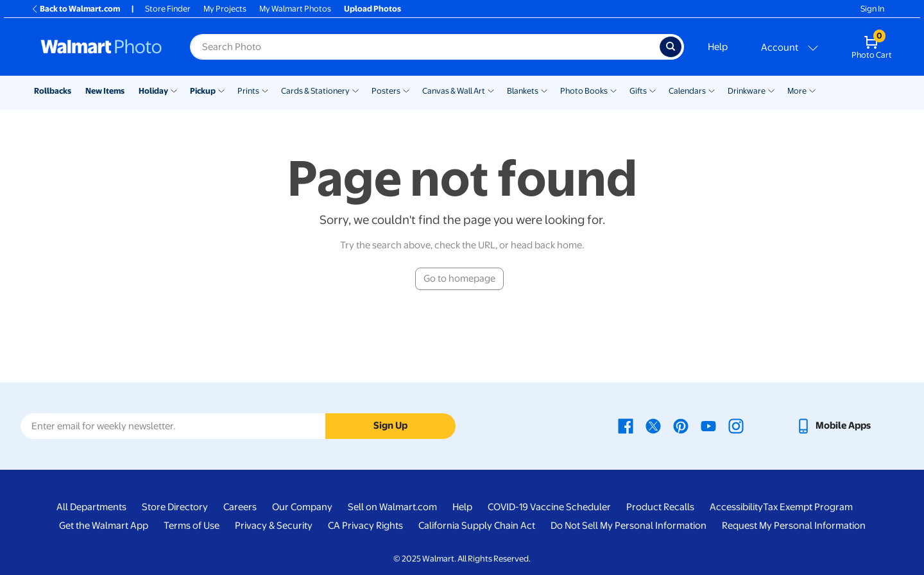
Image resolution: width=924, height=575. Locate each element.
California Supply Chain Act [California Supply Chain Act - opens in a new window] (477, 526)
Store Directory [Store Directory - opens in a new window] (175, 507)
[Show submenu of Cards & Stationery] (355, 90)
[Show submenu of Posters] (406, 90)
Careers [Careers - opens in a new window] (240, 507)
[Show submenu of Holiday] (174, 90)
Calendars (687, 91)
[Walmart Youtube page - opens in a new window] (708, 425)
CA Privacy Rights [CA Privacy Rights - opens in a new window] (365, 526)
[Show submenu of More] (812, 90)
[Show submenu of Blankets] (544, 90)
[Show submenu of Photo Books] (613, 90)
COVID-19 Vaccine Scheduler (549, 507)
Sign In (872, 9)
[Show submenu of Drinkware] (771, 90)
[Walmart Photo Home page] (101, 47)
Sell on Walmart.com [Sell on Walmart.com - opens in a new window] (392, 507)
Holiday (153, 91)
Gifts (638, 91)
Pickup (203, 91)
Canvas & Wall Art (454, 91)
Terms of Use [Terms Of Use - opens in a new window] (192, 526)
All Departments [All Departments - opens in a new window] (91, 507)
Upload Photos (372, 9)
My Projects (225, 9)
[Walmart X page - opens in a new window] (653, 425)
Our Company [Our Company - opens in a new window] (302, 507)
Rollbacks (53, 91)
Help (718, 47)
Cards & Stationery (315, 91)
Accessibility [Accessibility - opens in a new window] (736, 507)
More (797, 91)
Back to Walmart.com (75, 9)
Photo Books (584, 91)
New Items (105, 91)
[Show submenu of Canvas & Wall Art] (491, 90)
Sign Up (390, 425)
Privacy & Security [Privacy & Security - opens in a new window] (274, 526)
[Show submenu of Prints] (265, 90)
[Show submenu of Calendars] (712, 90)
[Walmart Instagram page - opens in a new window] (736, 425)
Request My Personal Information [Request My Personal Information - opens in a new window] (794, 526)
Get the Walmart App (104, 526)
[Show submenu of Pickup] (221, 90)
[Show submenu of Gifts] (653, 90)
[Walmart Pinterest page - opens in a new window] (681, 425)
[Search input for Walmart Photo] (425, 47)
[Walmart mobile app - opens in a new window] (833, 425)
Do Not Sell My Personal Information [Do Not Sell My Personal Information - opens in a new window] (629, 526)
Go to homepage (459, 279)
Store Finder (168, 9)
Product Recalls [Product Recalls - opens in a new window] (660, 507)
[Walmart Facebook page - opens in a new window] (626, 425)
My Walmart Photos (295, 9)
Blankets (523, 91)
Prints (248, 91)
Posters (386, 91)
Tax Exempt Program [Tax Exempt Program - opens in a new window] (808, 507)
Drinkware (747, 91)
